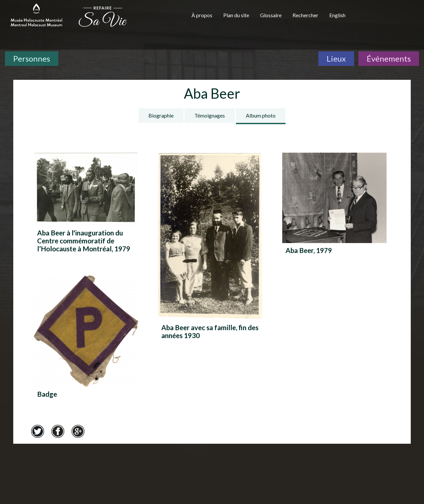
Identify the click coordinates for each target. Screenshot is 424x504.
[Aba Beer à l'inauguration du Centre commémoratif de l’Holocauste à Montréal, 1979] (86, 204)
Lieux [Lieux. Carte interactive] (336, 58)
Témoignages (210, 115)
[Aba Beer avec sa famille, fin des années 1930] (210, 248)
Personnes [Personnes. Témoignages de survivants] (32, 58)
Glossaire (271, 15)
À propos (202, 15)
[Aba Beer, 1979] (334, 210)
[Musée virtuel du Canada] (388, 17)
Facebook (58, 431)
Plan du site (236, 15)
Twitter (37, 431)
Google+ (78, 431)
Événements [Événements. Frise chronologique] (389, 58)
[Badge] (86, 343)
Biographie (161, 115)
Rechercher (305, 15)
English (337, 15)
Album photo (261, 115)
